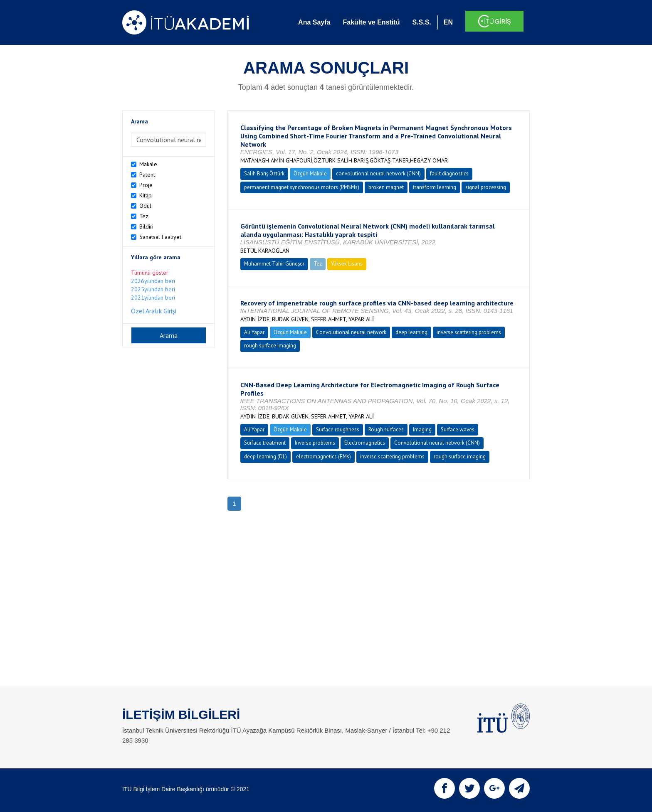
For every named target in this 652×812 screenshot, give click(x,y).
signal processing (486, 187)
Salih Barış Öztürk (264, 173)
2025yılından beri (153, 289)
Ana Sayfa (314, 22)
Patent (147, 175)
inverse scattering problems (469, 332)
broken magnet (386, 187)
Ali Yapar (254, 332)
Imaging (422, 429)
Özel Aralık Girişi (154, 311)
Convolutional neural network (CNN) (437, 443)
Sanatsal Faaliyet (160, 237)
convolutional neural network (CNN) (378, 173)
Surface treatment (265, 443)
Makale (148, 164)
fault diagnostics (449, 173)
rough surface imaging (270, 346)
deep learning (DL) (265, 456)
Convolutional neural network (351, 332)
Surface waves (458, 429)
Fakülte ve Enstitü (371, 22)
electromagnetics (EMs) (324, 456)
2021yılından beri (153, 298)
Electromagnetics (365, 443)
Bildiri (146, 226)
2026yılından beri (153, 281)
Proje (146, 185)
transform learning (435, 187)
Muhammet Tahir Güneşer (274, 264)
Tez (144, 216)
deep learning (411, 332)
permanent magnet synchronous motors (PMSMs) (302, 187)
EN (448, 22)
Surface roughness (338, 429)
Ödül (145, 206)
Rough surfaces (386, 429)
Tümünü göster (150, 273)
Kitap (146, 195)
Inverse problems (315, 443)
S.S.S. (421, 22)
